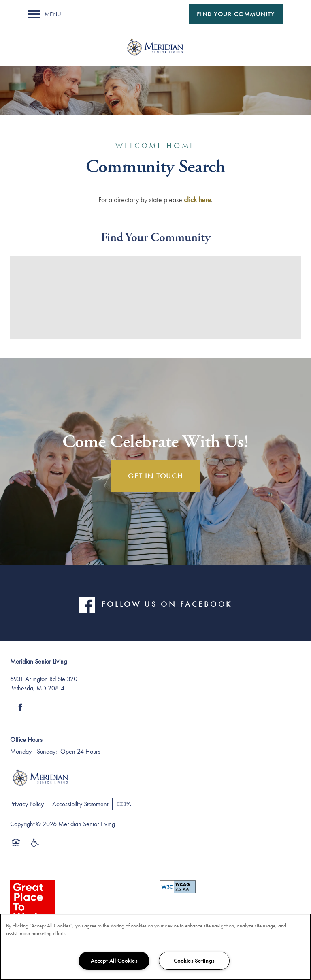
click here (197, 200)
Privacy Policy (27, 804)
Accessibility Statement (80, 804)
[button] (236, 14)
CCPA (124, 804)
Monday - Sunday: (34, 751)
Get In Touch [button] (155, 476)
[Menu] (45, 14)
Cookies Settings (194, 961)
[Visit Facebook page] (20, 707)
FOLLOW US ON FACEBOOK (167, 604)
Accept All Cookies (114, 961)
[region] (155, 947)
